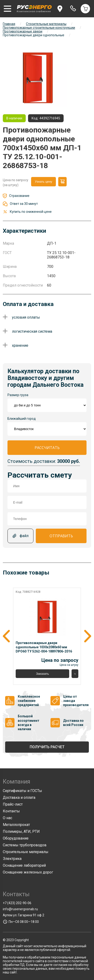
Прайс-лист (13, 804)
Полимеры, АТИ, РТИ (21, 831)
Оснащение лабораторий (24, 865)
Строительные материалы (46, 24)
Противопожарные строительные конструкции (39, 28)
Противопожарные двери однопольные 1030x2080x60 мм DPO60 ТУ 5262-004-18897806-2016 (44, 647)
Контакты (11, 811)
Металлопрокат (16, 825)
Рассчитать (47, 448)
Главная (9, 24)
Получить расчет (47, 747)
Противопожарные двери (23, 31)
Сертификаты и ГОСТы (22, 791)
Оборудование (16, 838)
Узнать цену (43, 182)
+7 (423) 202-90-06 (17, 903)
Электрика (12, 859)
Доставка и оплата (19, 798)
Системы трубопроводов (25, 845)
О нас (7, 818)
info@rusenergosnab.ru (20, 909)
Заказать (42, 674)
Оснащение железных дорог (28, 872)
